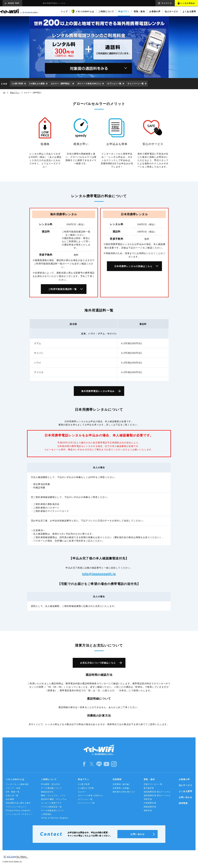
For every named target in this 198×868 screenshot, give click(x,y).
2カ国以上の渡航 (37, 84)
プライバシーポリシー (16, 807)
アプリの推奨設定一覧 (51, 807)
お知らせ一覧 (12, 796)
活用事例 (117, 779)
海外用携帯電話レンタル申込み (98, 391)
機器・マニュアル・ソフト (53, 796)
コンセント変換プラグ (51, 803)
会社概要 (10, 799)
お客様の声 (184, 779)
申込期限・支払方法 (50, 784)
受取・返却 (149, 779)
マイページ (167, 3)
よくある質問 (185, 791)
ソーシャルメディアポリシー (19, 814)
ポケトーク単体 (91, 796)
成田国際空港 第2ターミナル (157, 796)
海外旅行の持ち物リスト (124, 792)
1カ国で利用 (17, 84)
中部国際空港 (150, 803)
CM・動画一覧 (13, 792)
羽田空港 (148, 799)
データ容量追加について (52, 811)
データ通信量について (51, 788)
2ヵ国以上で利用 (86, 788)
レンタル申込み (188, 3)
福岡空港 (148, 811)
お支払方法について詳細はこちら (98, 663)
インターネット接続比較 (17, 784)
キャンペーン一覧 (136, 84)
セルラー (82, 792)
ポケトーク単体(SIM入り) (89, 84)
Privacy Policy (19, 811)
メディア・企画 (13, 788)
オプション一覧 (114, 84)
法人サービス (185, 785)
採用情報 (183, 803)
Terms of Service (55, 818)
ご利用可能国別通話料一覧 (63, 289)
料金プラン (15, 93)
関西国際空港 (150, 807)
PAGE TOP (14, 3)
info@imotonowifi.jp (99, 574)
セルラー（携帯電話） (61, 84)
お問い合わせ (185, 797)
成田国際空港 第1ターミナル (157, 792)
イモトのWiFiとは (15, 779)
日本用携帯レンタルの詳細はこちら (133, 266)
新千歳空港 (149, 788)
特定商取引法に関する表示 (18, 803)
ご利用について (49, 779)
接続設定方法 (47, 792)
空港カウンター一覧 (153, 784)
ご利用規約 (46, 814)
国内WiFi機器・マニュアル (54, 799)
